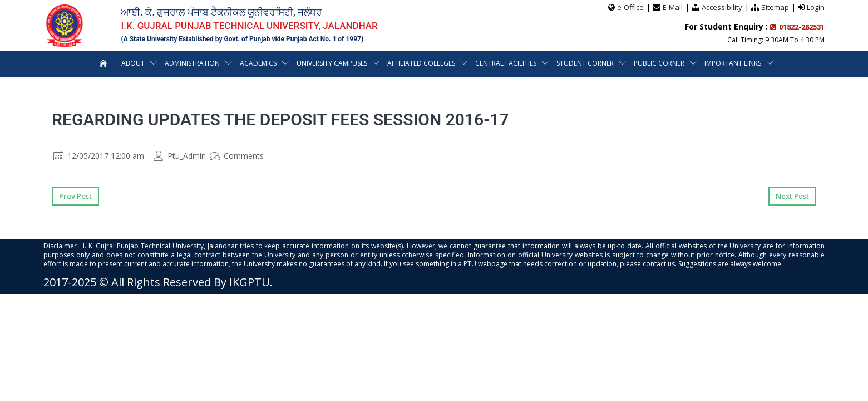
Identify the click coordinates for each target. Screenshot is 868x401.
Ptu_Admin (180, 156)
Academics (258, 63)
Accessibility (722, 7)
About (133, 63)
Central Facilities (506, 63)
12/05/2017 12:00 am (99, 156)
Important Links (733, 63)
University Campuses (332, 63)
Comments (237, 156)
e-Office (630, 7)
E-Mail (673, 7)
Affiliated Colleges (421, 63)
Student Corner (585, 63)
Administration (192, 63)
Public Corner (659, 63)
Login (816, 7)
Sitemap (775, 7)
